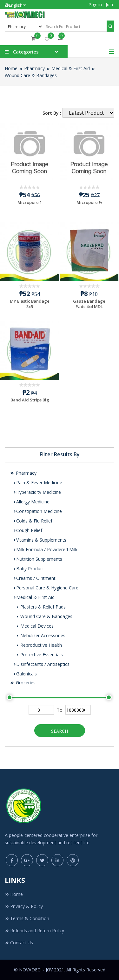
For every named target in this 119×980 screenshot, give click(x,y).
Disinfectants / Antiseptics (41, 664)
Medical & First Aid (71, 68)
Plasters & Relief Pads (41, 607)
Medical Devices (35, 626)
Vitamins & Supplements (40, 540)
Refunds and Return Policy (34, 930)
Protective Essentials (40, 655)
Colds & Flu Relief (33, 521)
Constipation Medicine (37, 511)
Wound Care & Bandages (31, 75)
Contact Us (19, 943)
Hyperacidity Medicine (37, 492)
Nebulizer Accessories (41, 635)
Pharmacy (34, 68)
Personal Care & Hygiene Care (46, 588)
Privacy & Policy (24, 906)
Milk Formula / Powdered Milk (45, 549)
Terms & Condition (27, 918)
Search (60, 731)
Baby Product (29, 569)
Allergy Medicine (31, 502)
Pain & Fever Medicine (38, 483)
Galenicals (25, 674)
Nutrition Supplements (38, 559)
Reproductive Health (39, 645)
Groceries (23, 683)
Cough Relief (28, 530)
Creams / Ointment (34, 578)
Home (11, 68)
